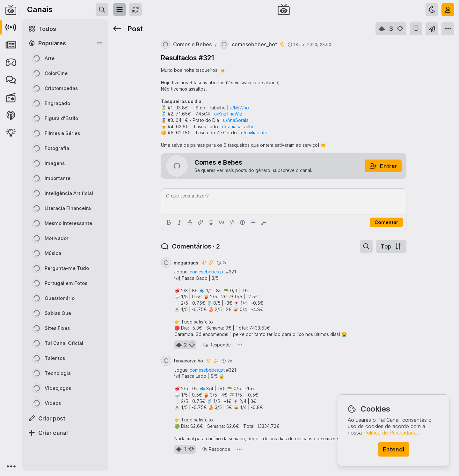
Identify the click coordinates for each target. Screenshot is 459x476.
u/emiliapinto (254, 133)
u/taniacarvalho (238, 126)
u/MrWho (239, 108)
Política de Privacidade (390, 433)
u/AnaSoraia (236, 120)
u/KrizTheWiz (228, 114)
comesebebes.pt (207, 272)
